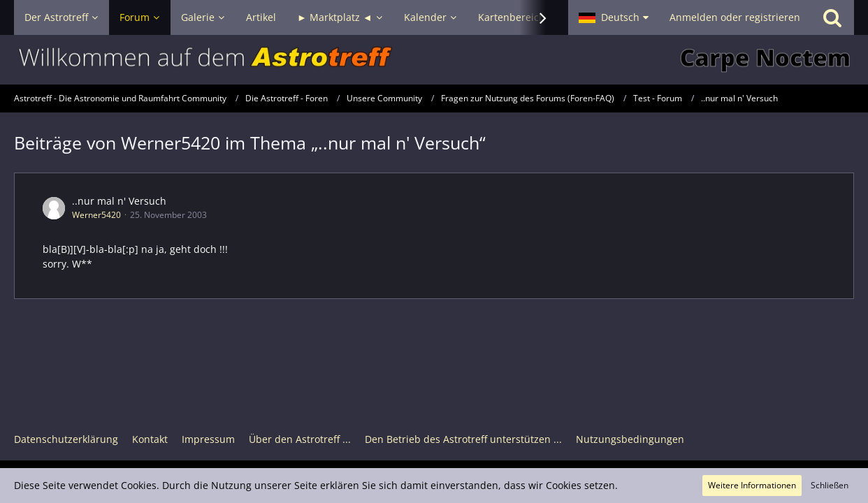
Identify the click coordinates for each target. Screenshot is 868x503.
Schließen (830, 485)
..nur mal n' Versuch (119, 201)
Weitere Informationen (752, 485)
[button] (614, 17)
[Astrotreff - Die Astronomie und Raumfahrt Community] (434, 60)
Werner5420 (96, 215)
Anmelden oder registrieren (735, 17)
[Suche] (832, 17)
